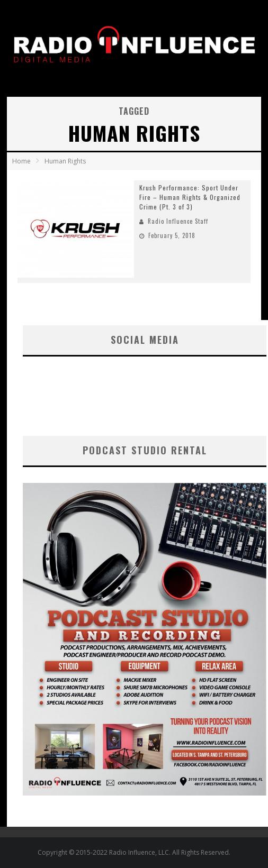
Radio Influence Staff (178, 221)
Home (21, 161)
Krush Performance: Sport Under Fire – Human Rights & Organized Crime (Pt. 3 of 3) (190, 197)
